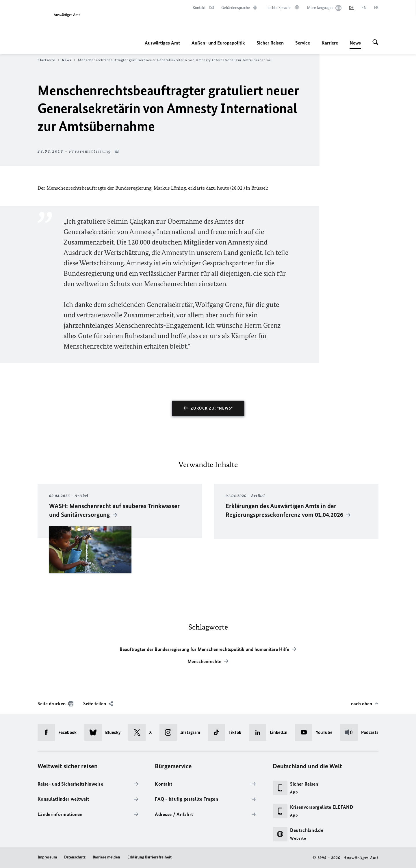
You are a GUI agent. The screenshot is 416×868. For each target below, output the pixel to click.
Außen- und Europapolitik (218, 43)
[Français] (376, 8)
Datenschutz (75, 857)
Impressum (47, 857)
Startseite (48, 60)
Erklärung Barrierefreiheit (149, 857)
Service (303, 43)
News (355, 43)
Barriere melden (106, 857)
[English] (364, 8)
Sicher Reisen (270, 43)
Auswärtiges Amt (162, 43)
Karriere (330, 43)
